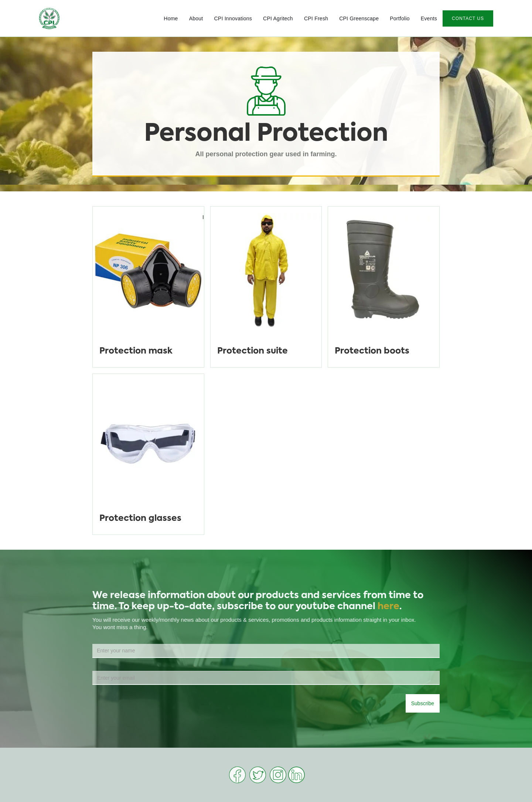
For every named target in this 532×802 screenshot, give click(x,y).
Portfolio (400, 18)
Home (171, 18)
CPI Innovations (233, 18)
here (388, 607)
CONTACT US (468, 18)
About (196, 18)
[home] (49, 18)
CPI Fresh (316, 18)
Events (429, 18)
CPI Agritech (278, 18)
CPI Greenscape (359, 18)
